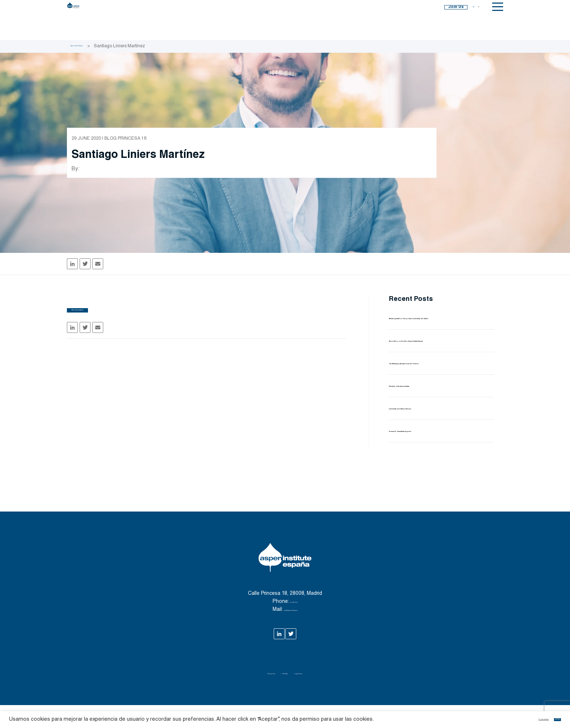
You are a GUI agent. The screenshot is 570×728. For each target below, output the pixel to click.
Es (477, 20)
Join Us (428, 20)
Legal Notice (319, 696)
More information (112, 318)
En (467, 20)
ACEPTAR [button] (545, 715)
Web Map (286, 696)
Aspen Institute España (93, 46)
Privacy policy (252, 696)
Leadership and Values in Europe (434, 431)
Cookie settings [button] (505, 715)
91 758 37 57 (294, 625)
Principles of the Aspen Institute (433, 408)
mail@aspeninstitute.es (291, 633)
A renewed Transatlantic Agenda (433, 453)
